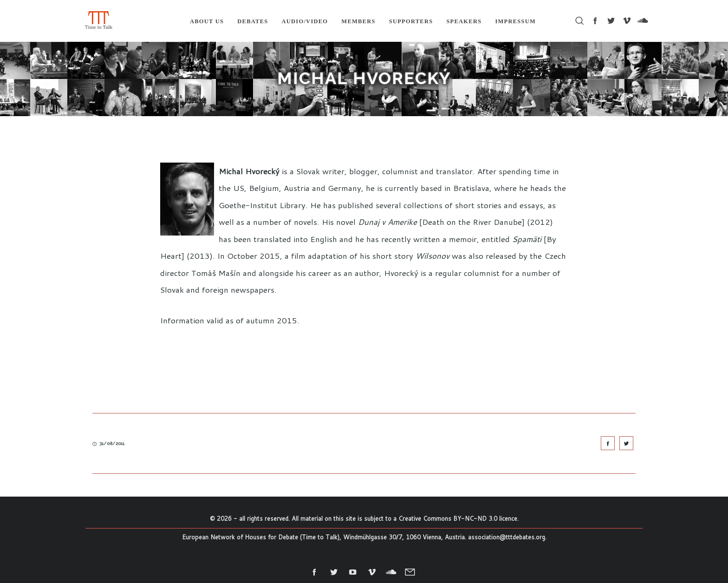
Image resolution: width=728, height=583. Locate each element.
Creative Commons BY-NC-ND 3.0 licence (458, 518)
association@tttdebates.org (507, 537)
